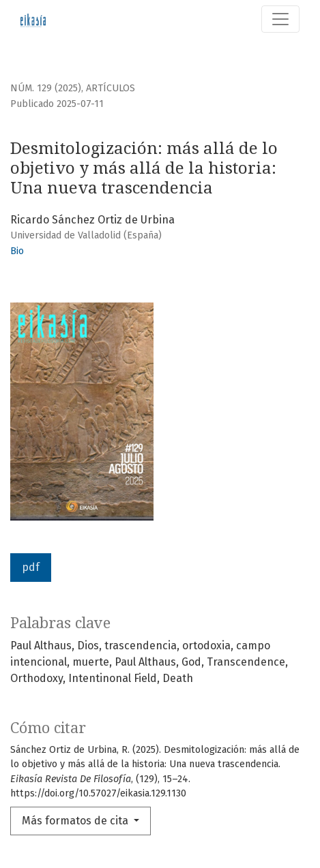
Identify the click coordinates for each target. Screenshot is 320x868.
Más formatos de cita (76, 821)
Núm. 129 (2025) (46, 88)
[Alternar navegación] (280, 19)
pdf (31, 567)
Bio (17, 251)
